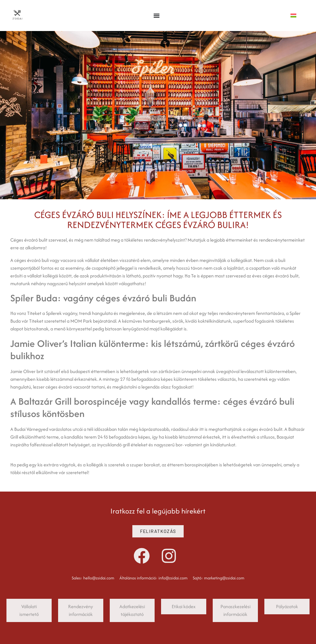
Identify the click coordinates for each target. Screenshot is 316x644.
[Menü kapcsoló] (157, 16)
